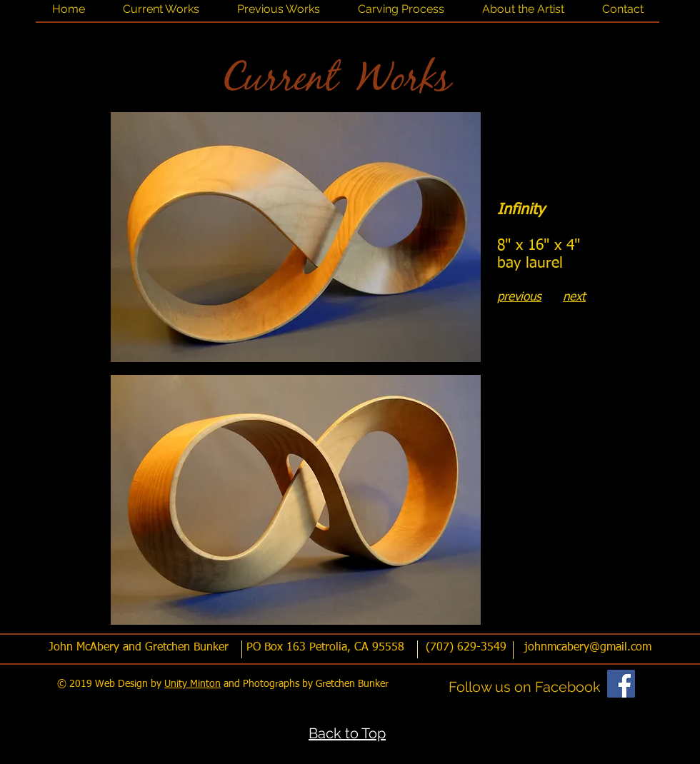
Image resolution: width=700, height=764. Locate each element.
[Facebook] (621, 684)
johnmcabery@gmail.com (588, 648)
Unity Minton (192, 684)
